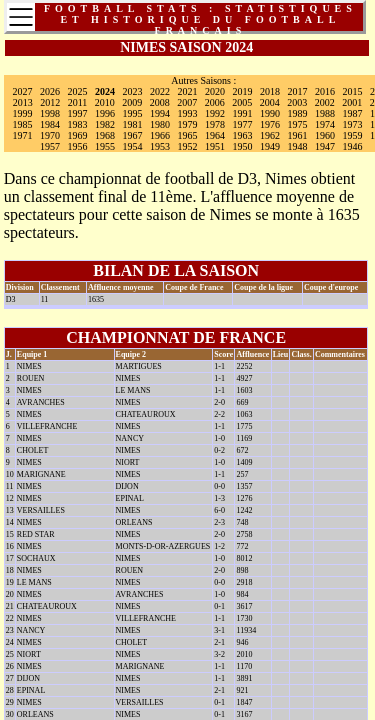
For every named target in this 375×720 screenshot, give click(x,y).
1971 (23, 135)
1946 (353, 146)
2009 (132, 102)
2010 (105, 102)
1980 (160, 124)
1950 (243, 146)
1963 (243, 135)
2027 (23, 91)
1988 (325, 113)
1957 (50, 146)
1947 (325, 146)
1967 (133, 135)
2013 (23, 102)
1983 (78, 124)
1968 (105, 135)
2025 (78, 91)
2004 (270, 102)
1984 (50, 124)
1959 (353, 135)
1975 (298, 124)
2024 (105, 91)
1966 (160, 135)
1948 (298, 146)
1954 (133, 146)
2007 (187, 102)
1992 (215, 113)
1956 (78, 146)
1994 (160, 113)
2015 (353, 91)
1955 (105, 146)
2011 (78, 102)
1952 (188, 146)
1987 (353, 113)
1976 (270, 124)
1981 (133, 124)
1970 (50, 135)
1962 (270, 135)
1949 (270, 146)
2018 (270, 91)
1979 (188, 124)
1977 (243, 124)
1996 (105, 113)
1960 (325, 135)
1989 (298, 113)
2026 (50, 91)
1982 (105, 124)
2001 (352, 102)
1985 (23, 124)
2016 (325, 91)
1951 (215, 146)
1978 (215, 124)
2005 (242, 102)
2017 (298, 91)
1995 (133, 113)
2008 (160, 102)
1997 (78, 113)
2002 (325, 102)
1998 (50, 113)
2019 (243, 91)
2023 (133, 91)
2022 (160, 91)
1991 (243, 113)
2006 (215, 102)
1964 (215, 135)
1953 (160, 146)
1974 (325, 124)
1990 (270, 113)
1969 (78, 135)
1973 (353, 124)
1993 (188, 113)
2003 (297, 102)
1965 (188, 135)
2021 (188, 91)
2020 (215, 91)
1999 (23, 113)
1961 (298, 135)
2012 (50, 102)
